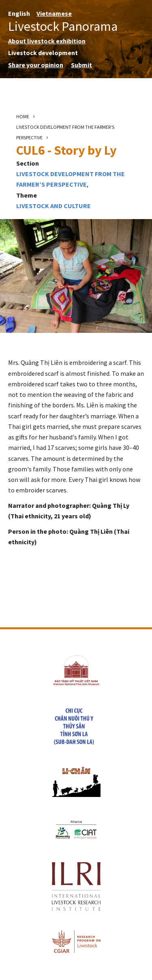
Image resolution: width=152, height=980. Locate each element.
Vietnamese (54, 13)
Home (23, 116)
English (19, 13)
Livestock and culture (54, 206)
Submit (81, 65)
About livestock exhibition (47, 41)
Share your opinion (36, 65)
